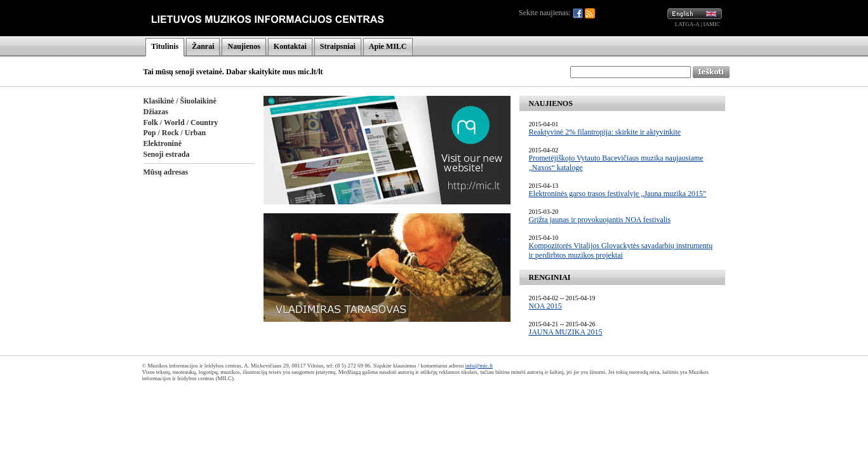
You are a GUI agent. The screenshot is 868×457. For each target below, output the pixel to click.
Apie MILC (388, 46)
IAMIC (712, 24)
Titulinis (165, 46)
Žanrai (203, 46)
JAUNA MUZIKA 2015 (566, 332)
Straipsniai (338, 46)
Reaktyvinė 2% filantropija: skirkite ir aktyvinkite (605, 132)
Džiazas (156, 112)
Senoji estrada (167, 154)
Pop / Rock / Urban (175, 133)
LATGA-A (687, 24)
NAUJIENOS (551, 103)
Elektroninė (163, 143)
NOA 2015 (545, 306)
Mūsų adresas (166, 172)
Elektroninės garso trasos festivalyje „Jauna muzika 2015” (618, 194)
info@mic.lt (479, 366)
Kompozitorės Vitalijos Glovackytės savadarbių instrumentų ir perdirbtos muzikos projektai (621, 250)
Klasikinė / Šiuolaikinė (180, 101)
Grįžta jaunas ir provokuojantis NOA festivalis (600, 220)
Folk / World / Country (181, 123)
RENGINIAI (550, 277)
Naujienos (244, 46)
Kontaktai (290, 46)
